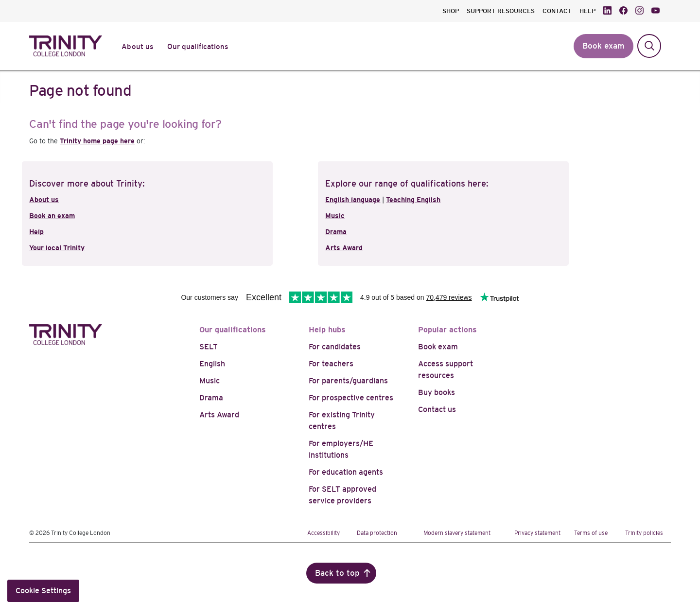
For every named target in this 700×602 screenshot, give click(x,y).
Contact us (437, 409)
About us (44, 200)
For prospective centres (351, 398)
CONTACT (557, 11)
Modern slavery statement (457, 533)
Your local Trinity (57, 248)
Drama (336, 232)
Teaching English (413, 200)
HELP (587, 11)
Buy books (437, 392)
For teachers (331, 364)
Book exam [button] (604, 46)
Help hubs (327, 330)
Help (36, 232)
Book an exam (52, 216)
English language (353, 200)
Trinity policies (644, 533)
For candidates (335, 347)
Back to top (337, 573)
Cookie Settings (43, 591)
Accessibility (324, 533)
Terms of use (591, 533)
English (212, 364)
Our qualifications (233, 330)
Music (335, 216)
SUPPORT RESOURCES (501, 11)
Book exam (438, 347)
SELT (209, 347)
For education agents (346, 472)
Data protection (377, 533)
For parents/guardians (348, 381)
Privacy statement (537, 533)
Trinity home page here (97, 141)
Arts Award (344, 248)
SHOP (451, 11)
